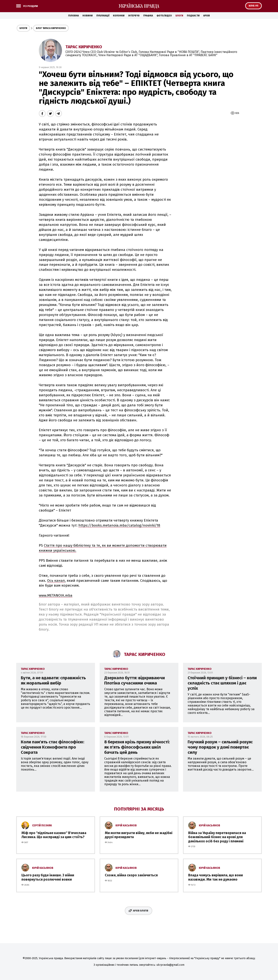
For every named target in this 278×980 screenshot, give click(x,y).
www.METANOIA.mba (56, 595)
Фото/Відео (164, 16)
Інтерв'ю (134, 16)
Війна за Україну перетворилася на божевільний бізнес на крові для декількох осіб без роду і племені (217, 837)
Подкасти (193, 16)
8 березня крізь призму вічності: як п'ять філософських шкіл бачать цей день (137, 747)
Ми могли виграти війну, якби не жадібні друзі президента (139, 835)
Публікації (103, 16)
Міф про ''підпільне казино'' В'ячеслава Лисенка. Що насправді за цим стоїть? (54, 835)
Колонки (119, 16)
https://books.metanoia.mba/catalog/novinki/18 (119, 525)
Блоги (179, 16)
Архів (207, 16)
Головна (73, 16)
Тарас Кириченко (84, 47)
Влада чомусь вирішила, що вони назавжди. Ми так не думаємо (216, 877)
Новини (88, 16)
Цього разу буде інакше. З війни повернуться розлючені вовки (48, 877)
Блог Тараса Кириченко (51, 28)
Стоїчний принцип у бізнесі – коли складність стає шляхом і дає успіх (222, 683)
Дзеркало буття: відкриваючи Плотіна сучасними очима (135, 680)
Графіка (148, 16)
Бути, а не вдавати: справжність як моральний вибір (53, 680)
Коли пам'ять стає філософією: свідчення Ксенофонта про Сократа (53, 747)
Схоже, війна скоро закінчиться (131, 875)
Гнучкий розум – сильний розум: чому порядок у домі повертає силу (220, 747)
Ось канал (56, 581)
